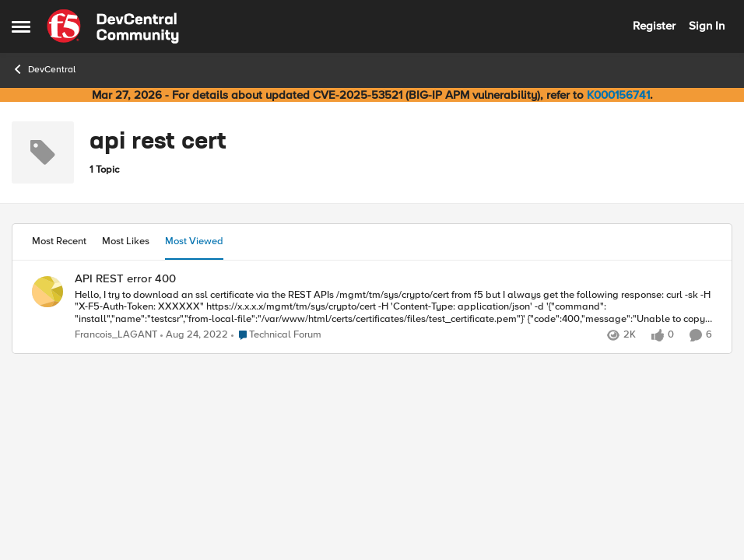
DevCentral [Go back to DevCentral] (44, 69)
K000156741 (618, 95)
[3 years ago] (194, 335)
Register (654, 26)
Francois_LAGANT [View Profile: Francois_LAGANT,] (116, 335)
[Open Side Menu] (21, 26)
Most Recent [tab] (59, 241)
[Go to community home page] (113, 26)
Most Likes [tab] (126, 241)
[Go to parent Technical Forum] (276, 335)
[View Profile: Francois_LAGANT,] (47, 292)
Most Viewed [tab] (194, 241)
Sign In (707, 26)
